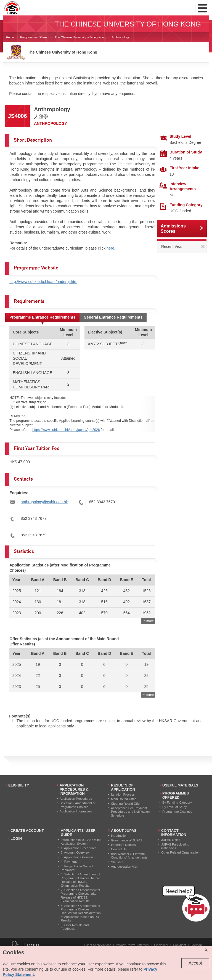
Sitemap (196, 945)
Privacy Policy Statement (133, 945)
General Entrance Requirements (113, 317)
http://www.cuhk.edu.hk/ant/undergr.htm (43, 282)
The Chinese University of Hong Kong (80, 37)
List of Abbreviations (97, 945)
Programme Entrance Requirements (42, 317)
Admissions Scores (173, 229)
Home (10, 37)
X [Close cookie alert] (206, 950)
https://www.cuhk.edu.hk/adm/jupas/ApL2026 (66, 430)
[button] (187, 905)
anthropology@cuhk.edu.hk (44, 502)
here (110, 248)
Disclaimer (161, 945)
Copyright (180, 945)
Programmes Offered (34, 37)
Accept (195, 963)
